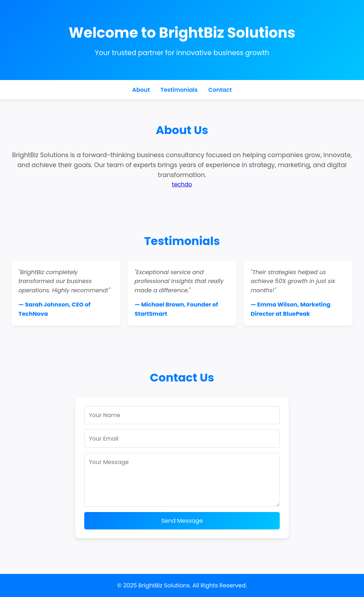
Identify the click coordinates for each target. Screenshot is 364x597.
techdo (182, 184)
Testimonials (179, 90)
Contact (220, 90)
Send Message (182, 521)
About (141, 90)
